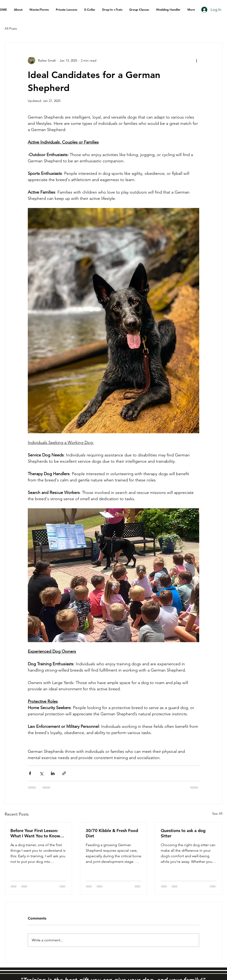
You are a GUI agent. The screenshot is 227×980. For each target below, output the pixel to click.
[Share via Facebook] (30, 773)
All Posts (11, 28)
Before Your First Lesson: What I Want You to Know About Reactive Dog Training (38, 833)
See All (217, 814)
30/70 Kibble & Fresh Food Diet (112, 833)
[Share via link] (64, 773)
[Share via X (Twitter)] (41, 773)
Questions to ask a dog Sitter (183, 833)
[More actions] (196, 60)
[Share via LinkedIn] (53, 773)
